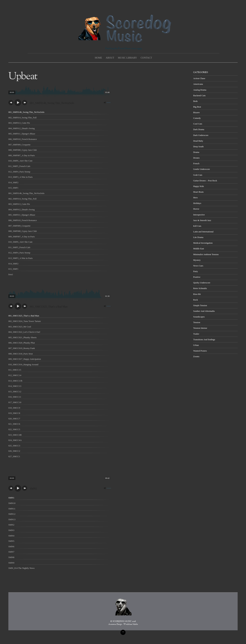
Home (98, 58)
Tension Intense (200, 328)
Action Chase (199, 78)
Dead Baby (198, 141)
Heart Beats (198, 192)
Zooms (196, 356)
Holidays (197, 203)
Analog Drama (200, 90)
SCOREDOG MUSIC (122, 621)
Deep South (198, 146)
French (196, 163)
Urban (196, 345)
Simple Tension (200, 305)
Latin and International (203, 232)
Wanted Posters (200, 351)
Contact (146, 58)
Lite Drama (198, 237)
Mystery (197, 260)
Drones (196, 158)
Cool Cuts (198, 124)
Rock (196, 300)
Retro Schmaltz (200, 288)
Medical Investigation (203, 243)
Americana (198, 84)
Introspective (199, 215)
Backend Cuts (199, 95)
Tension (197, 322)
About (110, 58)
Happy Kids (199, 186)
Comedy (197, 118)
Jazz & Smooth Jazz (202, 220)
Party (196, 271)
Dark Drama (199, 129)
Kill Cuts (197, 226)
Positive (197, 277)
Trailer (196, 334)
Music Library (127, 58)
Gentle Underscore (201, 169)
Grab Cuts (198, 175)
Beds (195, 101)
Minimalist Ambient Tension (206, 254)
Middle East (199, 249)
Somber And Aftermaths (204, 311)
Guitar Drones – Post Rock (205, 181)
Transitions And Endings (204, 339)
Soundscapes (199, 317)
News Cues (198, 266)
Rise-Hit (197, 294)
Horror (196, 209)
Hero (195, 198)
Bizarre (196, 112)
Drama (196, 152)
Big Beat (197, 107)
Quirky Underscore (202, 283)
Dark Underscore (201, 135)
